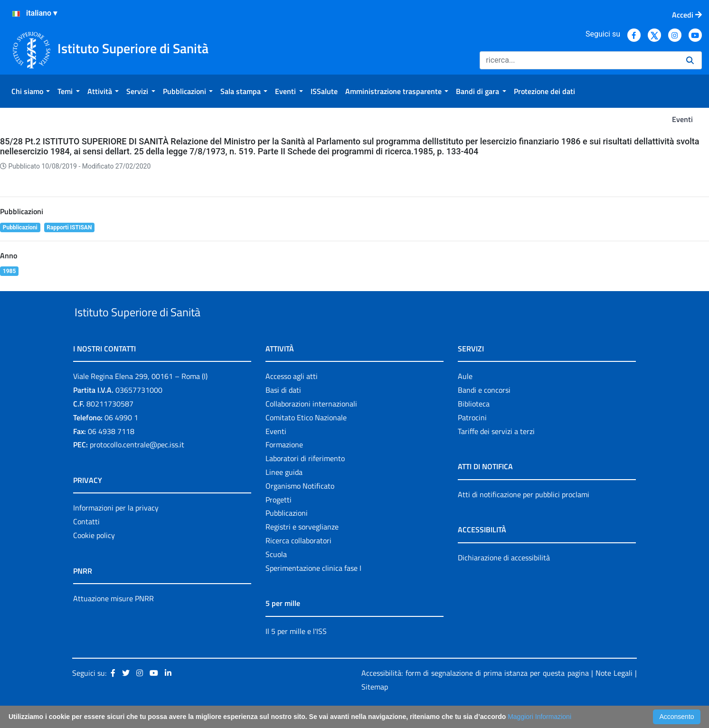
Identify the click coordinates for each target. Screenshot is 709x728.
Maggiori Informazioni (539, 717)
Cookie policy (94, 557)
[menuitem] (31, 91)
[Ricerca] (579, 60)
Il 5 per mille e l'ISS (296, 653)
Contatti (86, 543)
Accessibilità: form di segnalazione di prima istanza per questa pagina (475, 695)
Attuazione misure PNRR (113, 620)
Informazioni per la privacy (116, 530)
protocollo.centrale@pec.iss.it (137, 467)
